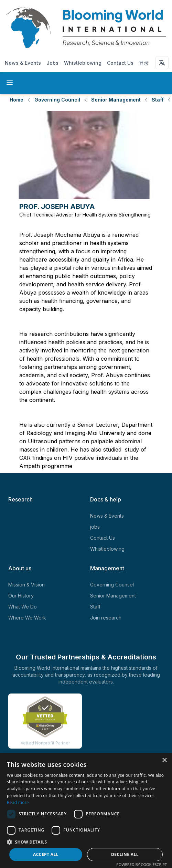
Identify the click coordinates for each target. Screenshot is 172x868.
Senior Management (116, 100)
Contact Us (120, 63)
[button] (86, 842)
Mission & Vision (26, 585)
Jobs (52, 63)
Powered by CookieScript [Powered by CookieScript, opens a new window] (142, 864)
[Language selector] (162, 63)
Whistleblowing (83, 63)
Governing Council (57, 100)
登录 (144, 63)
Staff (158, 100)
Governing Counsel (112, 585)
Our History (21, 596)
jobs (95, 527)
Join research (106, 618)
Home (17, 100)
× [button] (164, 760)
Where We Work (27, 618)
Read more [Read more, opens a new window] (18, 802)
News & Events (23, 63)
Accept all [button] (46, 854)
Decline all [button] (125, 854)
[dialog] (86, 811)
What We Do (23, 607)
